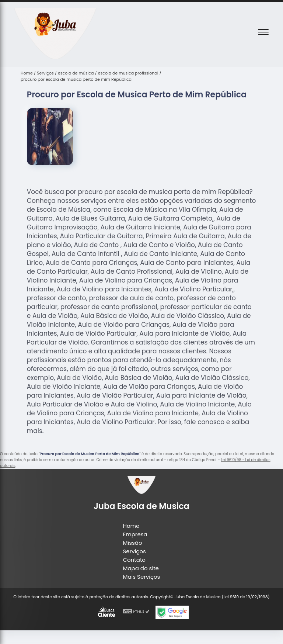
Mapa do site (141, 568)
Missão (133, 543)
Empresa (135, 534)
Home (131, 526)
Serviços (134, 551)
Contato (134, 560)
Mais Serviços (142, 577)
